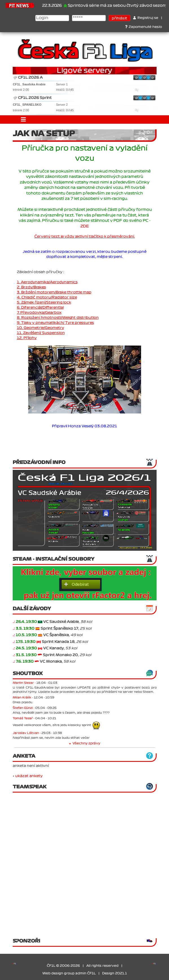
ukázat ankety (29, 776)
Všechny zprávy (85, 743)
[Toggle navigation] (23, 120)
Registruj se (146, 18)
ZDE (85, 226)
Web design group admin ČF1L (69, 973)
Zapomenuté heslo (143, 27)
